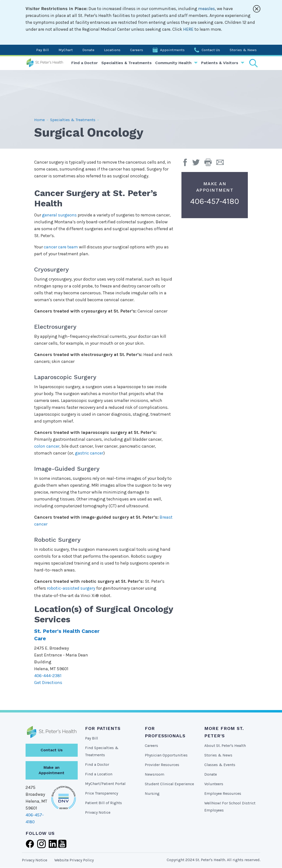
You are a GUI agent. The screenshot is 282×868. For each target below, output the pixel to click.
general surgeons (59, 215)
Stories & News (243, 50)
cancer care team (61, 247)
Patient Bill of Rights (104, 803)
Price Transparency (102, 793)
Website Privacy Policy (74, 860)
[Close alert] (257, 9)
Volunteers (214, 784)
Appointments (172, 50)
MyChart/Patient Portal (105, 784)
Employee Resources (223, 793)
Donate (88, 50)
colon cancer (47, 446)
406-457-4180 (215, 201)
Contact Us (211, 50)
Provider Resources (162, 765)
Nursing (152, 793)
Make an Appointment (52, 770)
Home (39, 120)
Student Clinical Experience (169, 784)
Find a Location (99, 774)
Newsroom (155, 774)
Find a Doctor (85, 63)
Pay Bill (43, 50)
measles (207, 9)
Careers (137, 50)
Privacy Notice (98, 812)
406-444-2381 (48, 676)
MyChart (66, 50)
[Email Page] (222, 164)
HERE (188, 29)
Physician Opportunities (166, 755)
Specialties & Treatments (126, 63)
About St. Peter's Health (225, 746)
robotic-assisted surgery (71, 588)
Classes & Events (220, 765)
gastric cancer (89, 453)
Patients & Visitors (220, 63)
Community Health (173, 63)
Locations (112, 50)
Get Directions (48, 683)
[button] (210, 164)
